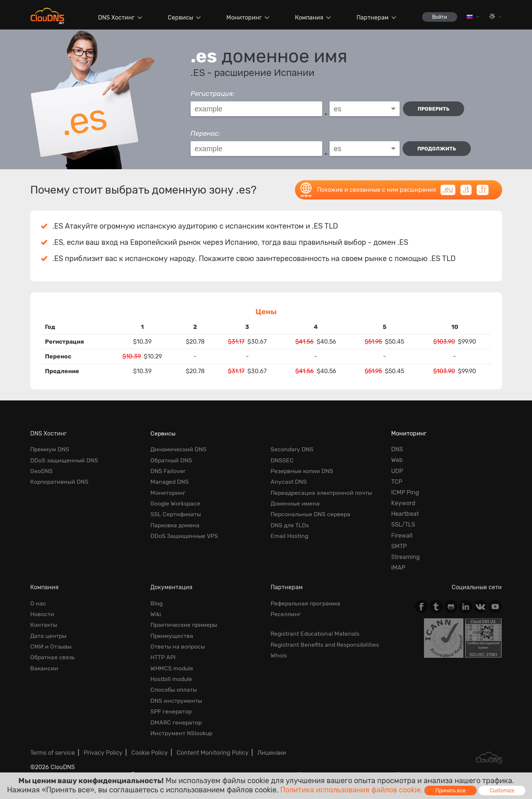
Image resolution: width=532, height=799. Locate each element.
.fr (482, 190)
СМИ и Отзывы (51, 646)
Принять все (451, 790)
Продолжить (437, 149)
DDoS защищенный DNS (64, 460)
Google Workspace (176, 503)
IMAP (398, 568)
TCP (397, 482)
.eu (448, 190)
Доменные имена (295, 503)
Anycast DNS (289, 482)
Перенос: (205, 133)
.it (466, 190)
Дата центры (48, 635)
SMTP (399, 546)
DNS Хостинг (115, 18)
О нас (38, 603)
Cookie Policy (149, 752)
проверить (434, 109)
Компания (307, 18)
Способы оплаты (174, 689)
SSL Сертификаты (176, 514)
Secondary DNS (292, 449)
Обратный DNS (171, 460)
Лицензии (272, 752)
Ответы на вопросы (178, 646)
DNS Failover (168, 471)
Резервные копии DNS (302, 471)
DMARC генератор (176, 722)
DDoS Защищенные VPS (184, 536)
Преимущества (172, 635)
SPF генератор (171, 711)
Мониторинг (243, 18)
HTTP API (163, 657)
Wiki (156, 614)
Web (397, 460)
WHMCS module (172, 668)
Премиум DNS (50, 449)
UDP (397, 471)
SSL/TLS (403, 524)
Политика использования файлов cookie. (351, 789)
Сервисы (179, 18)
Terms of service (53, 752)
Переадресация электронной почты (322, 492)
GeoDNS (41, 471)
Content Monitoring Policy (213, 752)
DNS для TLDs (290, 524)
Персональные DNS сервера (311, 514)
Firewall (402, 536)
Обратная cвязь (53, 657)
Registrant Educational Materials (316, 634)
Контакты (44, 625)
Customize (503, 790)
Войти (438, 17)
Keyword (403, 503)
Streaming (406, 557)
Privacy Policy (103, 752)
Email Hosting (290, 536)
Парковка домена (176, 524)
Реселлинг (286, 614)
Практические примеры (185, 625)
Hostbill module (172, 679)
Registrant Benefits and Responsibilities (326, 644)
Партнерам (370, 18)
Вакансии (44, 668)
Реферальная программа (306, 603)
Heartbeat (405, 514)
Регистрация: (213, 94)
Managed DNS (170, 482)
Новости (42, 614)
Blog (157, 603)
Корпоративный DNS (60, 482)
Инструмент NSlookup (182, 732)
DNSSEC (282, 460)
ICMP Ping (405, 492)
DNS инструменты (176, 700)
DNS (397, 449)
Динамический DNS (179, 449)
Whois (279, 655)
